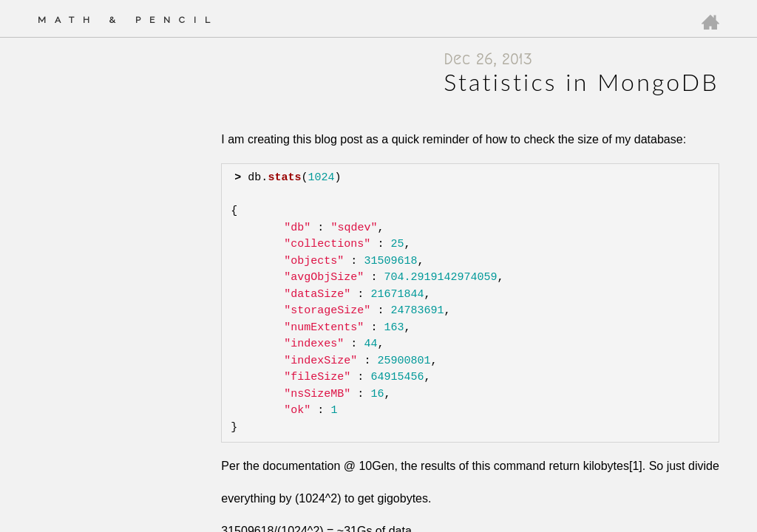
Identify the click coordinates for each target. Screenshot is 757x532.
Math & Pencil (128, 20)
